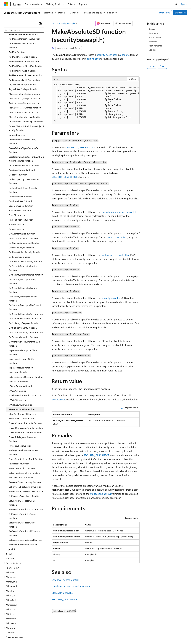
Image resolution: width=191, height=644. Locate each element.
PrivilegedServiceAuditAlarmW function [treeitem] (23, 425)
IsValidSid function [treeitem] (18, 373)
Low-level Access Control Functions (71, 586)
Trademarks (130, 634)
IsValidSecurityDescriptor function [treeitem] (25, 368)
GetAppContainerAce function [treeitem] (23, 211)
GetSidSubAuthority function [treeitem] (23, 300)
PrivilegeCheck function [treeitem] (20, 419)
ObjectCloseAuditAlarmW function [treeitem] (25, 396)
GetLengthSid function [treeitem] (20, 230)
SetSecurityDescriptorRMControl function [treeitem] (25, 506)
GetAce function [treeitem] (17, 202)
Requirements (155, 46)
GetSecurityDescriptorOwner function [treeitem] (23, 271)
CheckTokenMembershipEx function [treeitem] (26, 94)
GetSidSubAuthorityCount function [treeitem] (26, 305)
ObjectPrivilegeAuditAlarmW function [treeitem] (22, 412)
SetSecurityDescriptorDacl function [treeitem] (26, 482)
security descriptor (107, 55)
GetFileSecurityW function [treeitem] (21, 220)
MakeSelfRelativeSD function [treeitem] (23, 387)
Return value (155, 37)
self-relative (93, 59)
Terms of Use (115, 634)
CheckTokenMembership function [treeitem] (25, 90)
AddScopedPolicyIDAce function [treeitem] (24, 53)
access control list (117, 237)
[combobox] (24, 30)
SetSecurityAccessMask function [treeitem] (24, 469)
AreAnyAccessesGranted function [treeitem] (25, 80)
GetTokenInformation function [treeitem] (23, 310)
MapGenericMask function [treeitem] (22, 391)
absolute (125, 55)
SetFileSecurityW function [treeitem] (21, 450)
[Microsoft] (6, 4)
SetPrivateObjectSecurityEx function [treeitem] (26, 464)
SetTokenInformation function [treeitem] (23, 517)
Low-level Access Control (65, 580)
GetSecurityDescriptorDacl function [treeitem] (26, 247)
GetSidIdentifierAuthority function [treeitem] (25, 291)
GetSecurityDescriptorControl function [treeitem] (23, 241)
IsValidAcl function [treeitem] (18, 364)
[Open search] (176, 4)
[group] (96, 103)
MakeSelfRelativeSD (101, 494)
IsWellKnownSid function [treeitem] (21, 377)
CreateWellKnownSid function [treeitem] (23, 143)
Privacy (69, 634)
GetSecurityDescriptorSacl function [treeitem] (26, 287)
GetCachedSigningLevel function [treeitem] (24, 216)
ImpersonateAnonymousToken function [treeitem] (23, 325)
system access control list (116, 255)
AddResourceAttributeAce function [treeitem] (26, 48)
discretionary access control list (119, 212)
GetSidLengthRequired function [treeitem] (24, 296)
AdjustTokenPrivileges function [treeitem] (23, 62)
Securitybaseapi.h (67, 23)
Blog (43, 634)
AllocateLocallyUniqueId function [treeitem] (25, 71)
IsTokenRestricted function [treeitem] (21, 359)
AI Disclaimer (10, 634)
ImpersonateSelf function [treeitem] (21, 340)
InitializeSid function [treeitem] (18, 354)
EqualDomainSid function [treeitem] (21, 179)
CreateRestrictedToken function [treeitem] (24, 138)
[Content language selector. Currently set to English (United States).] (18, 627)
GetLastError (58, 399)
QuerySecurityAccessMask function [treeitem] (26, 432)
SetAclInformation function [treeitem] (22, 441)
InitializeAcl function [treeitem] (18, 345)
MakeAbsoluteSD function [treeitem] (22, 382)
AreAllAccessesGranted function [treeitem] (24, 76)
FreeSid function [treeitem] (17, 197)
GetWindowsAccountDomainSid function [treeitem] (24, 316)
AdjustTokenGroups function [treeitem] (23, 57)
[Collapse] (40, 23)
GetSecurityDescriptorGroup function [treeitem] (23, 254)
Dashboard (180, 13)
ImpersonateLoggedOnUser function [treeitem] (22, 334)
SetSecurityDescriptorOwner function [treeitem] (23, 497)
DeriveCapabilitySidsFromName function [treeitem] (24, 154)
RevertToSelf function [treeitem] (19, 436)
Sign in (184, 4)
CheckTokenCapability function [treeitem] (24, 85)
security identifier (111, 298)
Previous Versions (28, 634)
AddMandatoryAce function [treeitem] (22, 43)
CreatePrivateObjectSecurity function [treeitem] (22, 114)
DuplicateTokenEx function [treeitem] (21, 174)
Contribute (56, 634)
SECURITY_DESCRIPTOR (80, 147)
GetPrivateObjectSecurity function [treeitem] (25, 234)
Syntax (152, 29)
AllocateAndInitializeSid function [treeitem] (24, 67)
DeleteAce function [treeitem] (18, 147)
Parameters (154, 33)
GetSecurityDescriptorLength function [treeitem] (23, 263)
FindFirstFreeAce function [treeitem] (21, 192)
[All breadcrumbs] (54, 23)
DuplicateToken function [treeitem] (20, 169)
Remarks (153, 42)
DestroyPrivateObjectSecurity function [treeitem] (23, 163)
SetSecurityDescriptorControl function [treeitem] (23, 475)
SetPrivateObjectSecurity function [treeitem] (25, 460)
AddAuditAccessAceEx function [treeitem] (24, 34)
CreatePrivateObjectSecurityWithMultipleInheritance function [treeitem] (26, 132)
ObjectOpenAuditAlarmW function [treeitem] (25, 405)
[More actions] (137, 23)
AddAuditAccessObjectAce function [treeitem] (26, 39)
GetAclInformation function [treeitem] (22, 206)
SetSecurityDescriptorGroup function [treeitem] (22, 489)
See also (153, 50)
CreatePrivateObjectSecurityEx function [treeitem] (23, 123)
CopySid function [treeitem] (17, 108)
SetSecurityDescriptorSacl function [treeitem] (26, 513)
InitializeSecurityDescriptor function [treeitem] (26, 350)
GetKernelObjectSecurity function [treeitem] (25, 225)
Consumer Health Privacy (90, 634)
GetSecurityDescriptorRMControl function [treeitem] (25, 280)
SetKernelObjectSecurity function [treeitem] (25, 455)
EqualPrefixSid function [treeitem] (20, 183)
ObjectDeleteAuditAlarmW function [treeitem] (26, 401)
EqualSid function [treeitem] (17, 188)
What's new (164, 13)
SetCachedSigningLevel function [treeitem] (24, 446)
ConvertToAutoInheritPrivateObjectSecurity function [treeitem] (26, 101)
